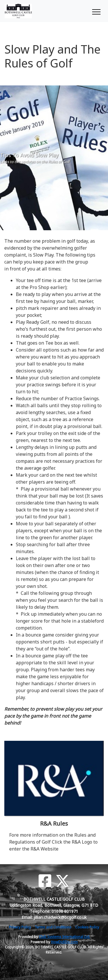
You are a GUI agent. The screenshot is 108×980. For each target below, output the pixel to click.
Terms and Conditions (53, 927)
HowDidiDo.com (64, 942)
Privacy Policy (20, 927)
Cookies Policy (87, 927)
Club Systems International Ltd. (65, 937)
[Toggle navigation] (96, 11)
